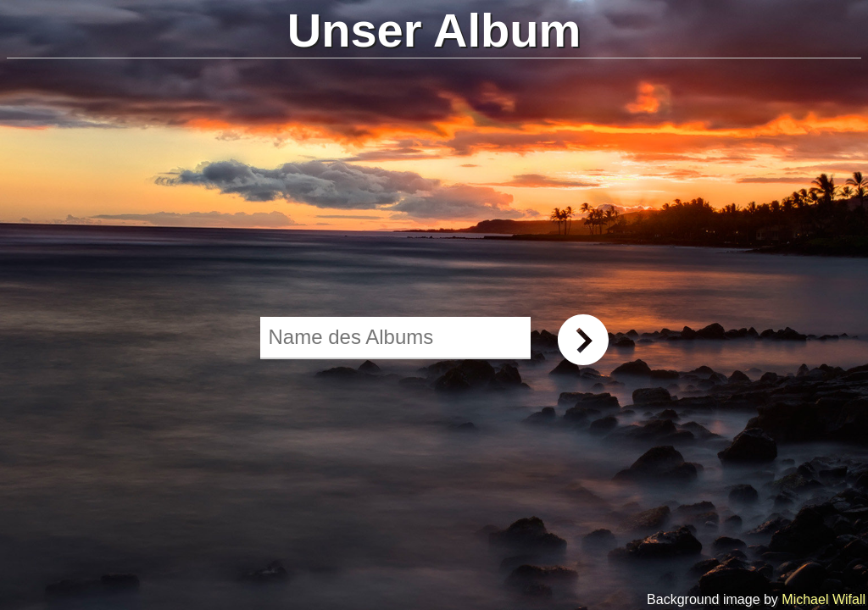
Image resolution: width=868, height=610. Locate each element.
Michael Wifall (823, 599)
